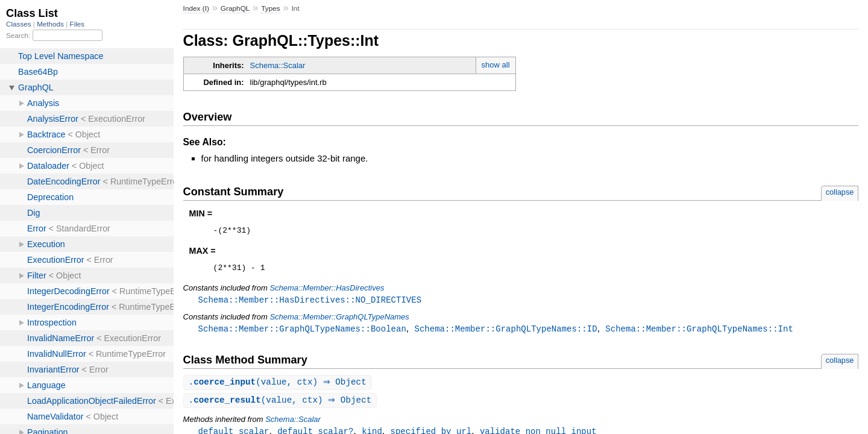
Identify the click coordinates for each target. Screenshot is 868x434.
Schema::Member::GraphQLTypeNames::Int (699, 333)
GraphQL (235, 8)
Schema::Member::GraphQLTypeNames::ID (505, 333)
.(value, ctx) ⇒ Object (279, 387)
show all (496, 65)
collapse (840, 192)
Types (271, 8)
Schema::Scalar (278, 65)
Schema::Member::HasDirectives (327, 291)
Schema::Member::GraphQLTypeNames (339, 321)
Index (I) (196, 8)
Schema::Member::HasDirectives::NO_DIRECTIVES (310, 303)
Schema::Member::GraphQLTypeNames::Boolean (302, 333)
